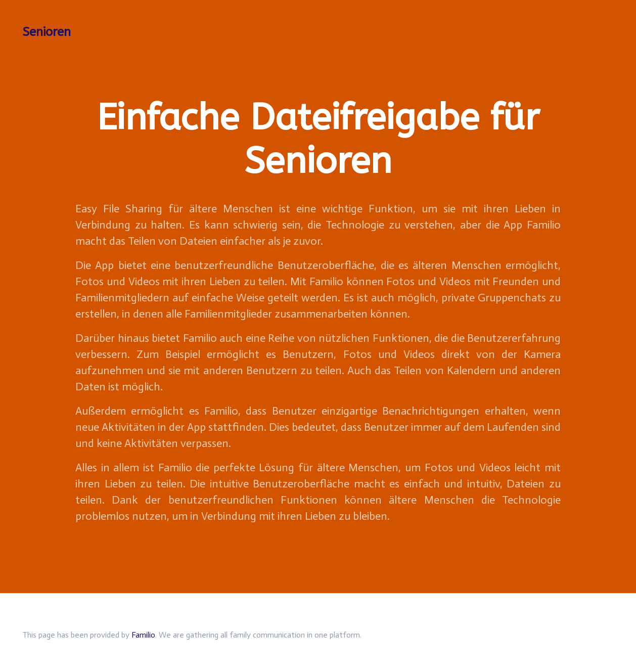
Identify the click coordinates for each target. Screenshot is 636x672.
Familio (143, 635)
